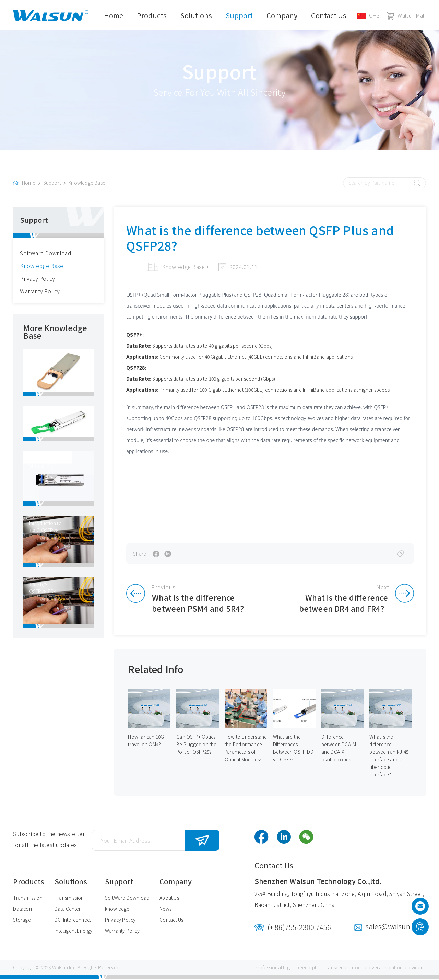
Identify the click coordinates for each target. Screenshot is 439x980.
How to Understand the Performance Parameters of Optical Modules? (246, 749)
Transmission (28, 898)
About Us (169, 898)
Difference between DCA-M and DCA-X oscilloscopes (339, 749)
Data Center (68, 909)
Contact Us (329, 15)
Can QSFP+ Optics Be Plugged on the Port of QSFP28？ (197, 745)
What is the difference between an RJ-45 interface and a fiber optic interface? (389, 757)
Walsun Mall (406, 15)
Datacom (23, 909)
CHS (369, 15)
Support (239, 15)
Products (152, 15)
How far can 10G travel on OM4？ (146, 741)
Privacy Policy (37, 279)
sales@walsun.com (396, 927)
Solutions (196, 15)
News (165, 909)
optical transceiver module (338, 968)
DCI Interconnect (73, 920)
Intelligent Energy (74, 931)
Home (114, 15)
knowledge (117, 909)
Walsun (60, 968)
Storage (22, 920)
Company (282, 15)
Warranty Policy (40, 291)
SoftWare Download (45, 253)
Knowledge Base (87, 183)
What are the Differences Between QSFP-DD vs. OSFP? (293, 749)
